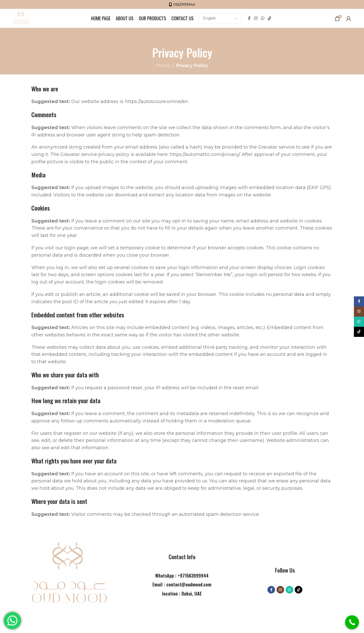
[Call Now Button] (352, 622)
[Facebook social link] (249, 18)
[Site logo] (21, 18)
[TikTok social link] (270, 18)
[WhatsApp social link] (263, 18)
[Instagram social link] (256, 18)
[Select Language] (220, 18)
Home (163, 66)
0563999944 (184, 5)
